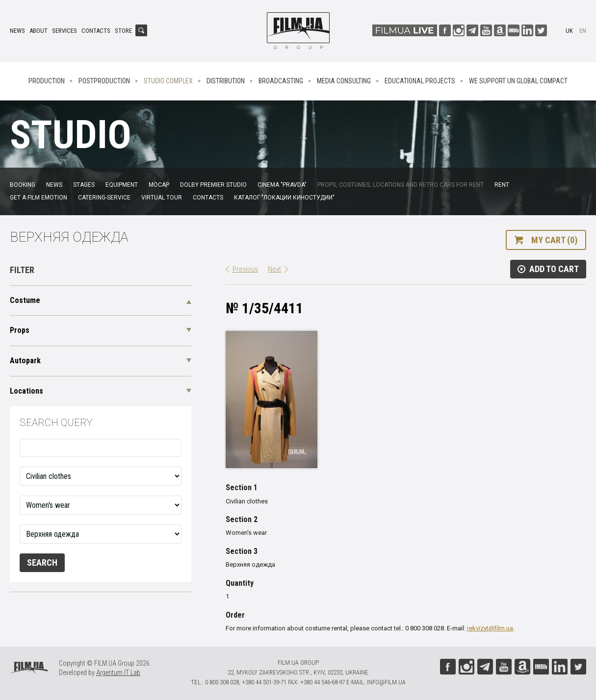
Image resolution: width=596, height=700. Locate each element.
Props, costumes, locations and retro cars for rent (401, 185)
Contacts (96, 31)
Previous (245, 269)
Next (274, 269)
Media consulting (344, 81)
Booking (23, 185)
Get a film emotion (39, 198)
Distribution (226, 81)
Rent (502, 185)
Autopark (25, 361)
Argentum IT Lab (118, 673)
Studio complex (168, 81)
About (39, 31)
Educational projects (420, 81)
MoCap (159, 185)
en (583, 31)
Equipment (122, 185)
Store (123, 31)
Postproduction (104, 81)
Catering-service (104, 198)
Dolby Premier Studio (213, 185)
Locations (26, 391)
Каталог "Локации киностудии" (284, 198)
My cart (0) (554, 240)
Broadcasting (281, 81)
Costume (25, 300)
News (17, 31)
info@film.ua (386, 682)
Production (47, 81)
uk (569, 31)
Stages (84, 185)
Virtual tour (162, 198)
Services (65, 31)
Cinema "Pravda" (282, 185)
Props (20, 330)
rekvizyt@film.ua (490, 628)
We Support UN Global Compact (518, 81)
